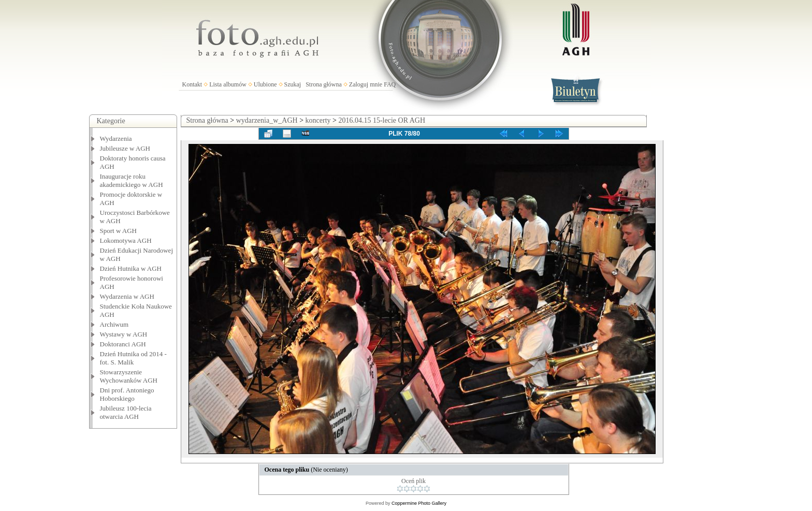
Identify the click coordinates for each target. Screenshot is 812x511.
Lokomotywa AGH (126, 240)
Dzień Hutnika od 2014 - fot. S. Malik (133, 358)
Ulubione (265, 84)
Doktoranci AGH (123, 344)
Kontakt (192, 84)
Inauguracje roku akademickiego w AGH (132, 180)
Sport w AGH (119, 231)
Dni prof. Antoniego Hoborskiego (127, 394)
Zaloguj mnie (366, 84)
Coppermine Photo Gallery (419, 503)
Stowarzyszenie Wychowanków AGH (129, 376)
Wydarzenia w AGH (127, 296)
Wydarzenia (116, 138)
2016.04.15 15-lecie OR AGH (382, 120)
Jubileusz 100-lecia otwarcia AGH (126, 412)
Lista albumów (228, 84)
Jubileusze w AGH (125, 148)
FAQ (390, 84)
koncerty (318, 120)
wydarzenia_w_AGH (267, 120)
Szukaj (293, 84)
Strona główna (324, 84)
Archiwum (114, 324)
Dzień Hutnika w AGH (131, 268)
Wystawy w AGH (124, 334)
